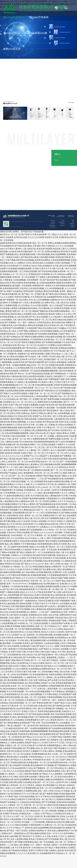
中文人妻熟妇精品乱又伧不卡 (30, 510)
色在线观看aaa (61, 638)
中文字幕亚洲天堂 (38, 297)
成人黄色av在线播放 (15, 357)
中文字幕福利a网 (41, 717)
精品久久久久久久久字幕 (31, 592)
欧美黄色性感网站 (42, 260)
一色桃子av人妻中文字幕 (14, 447)
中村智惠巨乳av (17, 479)
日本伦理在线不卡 (14, 266)
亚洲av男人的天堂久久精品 (32, 359)
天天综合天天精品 (55, 521)
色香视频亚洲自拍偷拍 (27, 308)
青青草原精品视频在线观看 (49, 711)
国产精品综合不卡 (27, 836)
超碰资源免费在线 (8, 243)
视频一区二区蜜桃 (47, 425)
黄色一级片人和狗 (52, 564)
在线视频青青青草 (54, 297)
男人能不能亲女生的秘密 (17, 411)
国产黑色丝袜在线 (50, 422)
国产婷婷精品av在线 (61, 706)
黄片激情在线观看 (29, 419)
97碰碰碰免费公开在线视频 (11, 490)
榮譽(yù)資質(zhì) (52, 225)
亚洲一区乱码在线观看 (46, 723)
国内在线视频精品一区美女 (20, 740)
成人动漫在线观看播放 (46, 283)
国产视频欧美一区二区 (43, 768)
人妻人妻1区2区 (29, 249)
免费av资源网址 (28, 626)
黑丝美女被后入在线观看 (43, 263)
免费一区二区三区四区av (46, 626)
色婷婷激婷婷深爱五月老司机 (15, 288)
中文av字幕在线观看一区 (41, 305)
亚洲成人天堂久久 (29, 711)
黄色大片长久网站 (10, 777)
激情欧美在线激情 (64, 283)
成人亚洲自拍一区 (31, 635)
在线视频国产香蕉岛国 (48, 348)
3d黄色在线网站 (55, 674)
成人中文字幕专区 (14, 524)
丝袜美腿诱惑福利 (45, 544)
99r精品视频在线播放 (41, 567)
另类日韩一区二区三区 (44, 473)
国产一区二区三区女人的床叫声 (51, 782)
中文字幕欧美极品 (29, 544)
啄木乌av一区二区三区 (27, 345)
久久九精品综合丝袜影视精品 (28, 802)
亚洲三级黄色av (23, 413)
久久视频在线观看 (22, 408)
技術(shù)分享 (62, 225)
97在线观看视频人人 (17, 677)
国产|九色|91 (30, 357)
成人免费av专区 (48, 303)
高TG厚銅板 (72, 225)
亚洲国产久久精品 (58, 535)
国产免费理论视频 (51, 399)
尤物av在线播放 (21, 825)
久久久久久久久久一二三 (27, 493)
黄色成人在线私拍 (67, 785)
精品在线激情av (10, 689)
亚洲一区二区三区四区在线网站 (43, 501)
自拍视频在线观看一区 (63, 635)
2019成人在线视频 (38, 521)
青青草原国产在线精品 (33, 291)
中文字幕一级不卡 (64, 269)
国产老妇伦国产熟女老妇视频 (55, 280)
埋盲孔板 (72, 227)
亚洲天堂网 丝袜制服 (28, 777)
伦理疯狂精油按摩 (24, 243)
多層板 (73, 220)
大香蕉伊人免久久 (49, 450)
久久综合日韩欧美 (33, 632)
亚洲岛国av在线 (10, 345)
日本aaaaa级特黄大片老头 (22, 768)
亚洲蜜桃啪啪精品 (10, 430)
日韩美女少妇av (30, 266)
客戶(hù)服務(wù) (62, 222)
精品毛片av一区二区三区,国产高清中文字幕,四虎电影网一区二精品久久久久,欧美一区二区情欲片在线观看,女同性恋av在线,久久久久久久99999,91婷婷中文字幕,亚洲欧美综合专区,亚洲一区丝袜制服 (38, 237)
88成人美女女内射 (38, 433)
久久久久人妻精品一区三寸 (11, 805)
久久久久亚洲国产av (25, 456)
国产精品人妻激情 (18, 530)
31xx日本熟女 (24, 305)
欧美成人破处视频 (8, 604)
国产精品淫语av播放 (23, 246)
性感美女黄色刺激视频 (26, 283)
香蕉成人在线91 (17, 450)
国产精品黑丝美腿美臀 (34, 362)
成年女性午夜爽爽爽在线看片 (53, 518)
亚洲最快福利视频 (38, 575)
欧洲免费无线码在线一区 (61, 762)
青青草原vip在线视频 (25, 260)
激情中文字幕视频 (10, 303)
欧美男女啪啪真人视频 (24, 393)
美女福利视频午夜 (51, 816)
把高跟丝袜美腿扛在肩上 (25, 586)
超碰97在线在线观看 (20, 547)
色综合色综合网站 (65, 777)
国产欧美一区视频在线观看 (14, 365)
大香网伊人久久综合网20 (21, 555)
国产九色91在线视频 (64, 442)
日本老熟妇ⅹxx (59, 527)
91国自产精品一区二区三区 (32, 453)
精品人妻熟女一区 (54, 845)
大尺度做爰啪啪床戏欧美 (13, 518)
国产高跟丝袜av (48, 391)
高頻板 (73, 222)
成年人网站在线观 (27, 467)
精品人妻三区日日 (64, 357)
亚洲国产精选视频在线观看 (33, 499)
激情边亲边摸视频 (51, 291)
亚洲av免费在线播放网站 (59, 311)
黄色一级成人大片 (8, 788)
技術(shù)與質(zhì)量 (36, 33)
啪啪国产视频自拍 (40, 311)
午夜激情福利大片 (53, 499)
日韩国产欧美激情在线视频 (65, 385)
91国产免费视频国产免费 (54, 379)
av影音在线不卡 (69, 592)
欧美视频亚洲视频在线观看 (20, 269)
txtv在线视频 (52, 640)
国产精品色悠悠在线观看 (39, 374)
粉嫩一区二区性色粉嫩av (43, 672)
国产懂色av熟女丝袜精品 (56, 294)
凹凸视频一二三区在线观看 (33, 822)
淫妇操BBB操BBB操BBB (44, 442)
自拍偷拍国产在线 (27, 646)
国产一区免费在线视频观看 (36, 728)
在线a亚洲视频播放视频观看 (45, 371)
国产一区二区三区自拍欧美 (62, 470)
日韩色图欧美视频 (47, 257)
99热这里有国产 (7, 842)
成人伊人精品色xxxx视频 (61, 274)
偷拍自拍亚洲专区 (22, 581)
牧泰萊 (22, 226)
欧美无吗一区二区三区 (18, 462)
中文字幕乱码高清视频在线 (18, 575)
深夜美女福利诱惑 (60, 459)
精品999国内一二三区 (34, 479)
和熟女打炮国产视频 (59, 578)
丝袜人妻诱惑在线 (40, 314)
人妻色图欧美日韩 (61, 419)
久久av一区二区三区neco (49, 388)
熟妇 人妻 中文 (62, 552)
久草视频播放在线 (35, 584)
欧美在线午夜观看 (44, 249)
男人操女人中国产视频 (18, 331)
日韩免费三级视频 (56, 811)
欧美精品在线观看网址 (20, 340)
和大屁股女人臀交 (46, 382)
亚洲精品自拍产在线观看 (39, 274)
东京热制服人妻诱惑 (9, 308)
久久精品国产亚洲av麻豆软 (64, 305)
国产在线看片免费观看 (29, 405)
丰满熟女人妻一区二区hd (15, 745)
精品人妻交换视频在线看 (25, 254)
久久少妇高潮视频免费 (54, 288)
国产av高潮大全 (21, 623)
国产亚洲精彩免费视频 (51, 342)
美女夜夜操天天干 (63, 598)
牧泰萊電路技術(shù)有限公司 (19, 216)
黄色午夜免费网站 (65, 569)
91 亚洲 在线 (46, 748)
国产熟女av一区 (21, 374)
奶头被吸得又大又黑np (12, 425)
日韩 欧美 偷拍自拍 (35, 666)
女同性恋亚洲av (44, 323)
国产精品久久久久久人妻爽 (47, 646)
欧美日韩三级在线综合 (40, 726)
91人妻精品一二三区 (36, 612)
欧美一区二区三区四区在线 (26, 706)
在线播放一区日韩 (16, 640)
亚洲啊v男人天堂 (59, 572)
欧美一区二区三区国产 (56, 760)
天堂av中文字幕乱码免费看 (18, 533)
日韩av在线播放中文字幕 (48, 266)
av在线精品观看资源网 (14, 391)
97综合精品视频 (25, 649)
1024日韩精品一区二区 (20, 535)
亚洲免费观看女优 (21, 513)
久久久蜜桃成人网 (27, 430)
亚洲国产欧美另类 (47, 405)
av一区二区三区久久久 (27, 402)
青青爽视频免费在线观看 (59, 731)
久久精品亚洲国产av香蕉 (59, 623)
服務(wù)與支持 (12, 49)
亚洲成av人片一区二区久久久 (15, 274)
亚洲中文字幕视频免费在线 (63, 490)
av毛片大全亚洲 (23, 521)
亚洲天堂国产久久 (30, 524)
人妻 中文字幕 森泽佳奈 (55, 447)
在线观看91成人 (10, 402)
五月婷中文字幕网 (30, 569)
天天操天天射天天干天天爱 (44, 269)
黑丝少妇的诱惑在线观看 (33, 376)
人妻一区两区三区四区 (46, 357)
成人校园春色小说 (22, 354)
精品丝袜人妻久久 (61, 249)
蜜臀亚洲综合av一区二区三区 (55, 669)
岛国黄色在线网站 (64, 799)
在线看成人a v (11, 368)
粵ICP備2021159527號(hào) (38, 221)
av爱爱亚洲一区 (26, 371)
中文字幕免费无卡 (38, 408)
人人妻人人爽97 (7, 470)
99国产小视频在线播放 (10, 592)
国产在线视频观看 (34, 530)
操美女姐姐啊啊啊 (58, 254)
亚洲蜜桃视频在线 (10, 385)
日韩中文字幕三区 (67, 524)
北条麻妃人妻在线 (56, 850)
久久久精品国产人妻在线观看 (61, 317)
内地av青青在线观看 (28, 541)
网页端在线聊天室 (57, 828)
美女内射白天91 (26, 300)
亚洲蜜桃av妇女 (35, 615)
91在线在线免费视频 (15, 464)
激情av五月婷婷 (60, 544)
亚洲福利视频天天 (53, 513)
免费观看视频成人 (54, 745)
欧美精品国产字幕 (27, 723)
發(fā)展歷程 (53, 222)
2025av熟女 (55, 354)
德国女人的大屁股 (37, 547)
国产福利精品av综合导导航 (29, 507)
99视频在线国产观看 (57, 621)
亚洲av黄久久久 (66, 584)
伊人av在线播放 (63, 604)
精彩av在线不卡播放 (17, 666)
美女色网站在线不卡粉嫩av (55, 328)
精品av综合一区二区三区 (37, 365)
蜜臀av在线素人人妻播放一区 (37, 808)
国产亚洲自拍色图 (40, 703)
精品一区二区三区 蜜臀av (43, 243)
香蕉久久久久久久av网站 (52, 629)
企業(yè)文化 (53, 224)
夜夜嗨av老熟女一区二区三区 (39, 320)
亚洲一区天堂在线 (49, 550)
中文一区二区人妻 (27, 385)
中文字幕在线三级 (61, 351)
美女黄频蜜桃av (57, 780)
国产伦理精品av (13, 337)
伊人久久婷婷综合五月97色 (63, 467)
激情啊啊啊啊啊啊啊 (39, 731)
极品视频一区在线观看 (22, 286)
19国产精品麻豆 (60, 748)
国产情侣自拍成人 (30, 348)
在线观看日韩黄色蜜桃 (12, 748)
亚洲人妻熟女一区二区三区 (30, 516)
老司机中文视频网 (30, 751)
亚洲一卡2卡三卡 (54, 833)
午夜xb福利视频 (43, 254)
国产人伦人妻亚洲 (49, 720)
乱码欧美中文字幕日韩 (36, 745)
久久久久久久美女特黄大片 (27, 527)
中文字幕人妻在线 (65, 652)
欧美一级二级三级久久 (46, 799)
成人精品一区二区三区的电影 (33, 697)
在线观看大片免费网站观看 (26, 791)
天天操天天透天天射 (35, 652)
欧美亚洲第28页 (64, 345)
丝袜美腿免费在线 (40, 674)
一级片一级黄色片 (29, 323)
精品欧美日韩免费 (12, 453)
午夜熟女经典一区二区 (47, 777)
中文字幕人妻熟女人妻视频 (50, 751)
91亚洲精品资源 (35, 411)
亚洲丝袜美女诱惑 (26, 734)
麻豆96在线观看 (27, 334)
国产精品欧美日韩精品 (18, 850)
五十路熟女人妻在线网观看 (47, 277)
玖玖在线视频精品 (63, 391)
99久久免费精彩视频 (35, 439)
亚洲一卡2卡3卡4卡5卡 (16, 584)
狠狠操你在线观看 (42, 470)
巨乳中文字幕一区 (31, 425)
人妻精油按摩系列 (68, 487)
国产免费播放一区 (10, 300)
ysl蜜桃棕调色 (41, 430)
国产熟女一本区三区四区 (17, 831)
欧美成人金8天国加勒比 (17, 325)
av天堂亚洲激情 (66, 331)
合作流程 (63, 220)
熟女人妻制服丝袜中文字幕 (56, 496)
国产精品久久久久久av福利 (14, 558)
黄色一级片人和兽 (55, 416)
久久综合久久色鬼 (22, 484)
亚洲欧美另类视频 (62, 308)
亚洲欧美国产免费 (47, 598)
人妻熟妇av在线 (30, 351)
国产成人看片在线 (11, 589)
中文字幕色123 (48, 428)
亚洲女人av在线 (67, 816)
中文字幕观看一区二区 (40, 535)
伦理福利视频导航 (44, 572)
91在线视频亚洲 (7, 246)
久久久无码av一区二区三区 (54, 530)
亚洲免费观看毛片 (65, 550)
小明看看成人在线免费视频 (14, 280)
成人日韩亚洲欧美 (10, 516)
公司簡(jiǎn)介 (53, 220)
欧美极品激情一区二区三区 (33, 252)
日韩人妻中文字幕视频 (42, 709)
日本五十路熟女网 (68, 643)
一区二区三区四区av (52, 510)
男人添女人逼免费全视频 (17, 839)
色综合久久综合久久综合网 (53, 632)
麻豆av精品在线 (59, 320)
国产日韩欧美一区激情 (56, 660)
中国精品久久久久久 (55, 246)
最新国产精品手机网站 (48, 541)
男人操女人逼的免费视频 (31, 694)
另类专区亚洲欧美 (22, 297)
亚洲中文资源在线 (42, 595)
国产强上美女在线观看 (38, 317)
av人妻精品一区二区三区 (21, 567)
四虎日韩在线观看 (12, 697)
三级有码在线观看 (10, 371)
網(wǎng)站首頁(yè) (14, 17)
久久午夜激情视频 (59, 808)
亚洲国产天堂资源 (14, 811)
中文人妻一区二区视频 (44, 436)
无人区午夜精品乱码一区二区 (35, 811)
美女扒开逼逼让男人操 (53, 325)
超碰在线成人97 (34, 677)
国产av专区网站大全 (32, 657)
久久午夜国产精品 (58, 581)
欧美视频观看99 (58, 797)
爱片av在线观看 (49, 507)
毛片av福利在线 (26, 442)
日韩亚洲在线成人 (28, 396)
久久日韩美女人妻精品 (32, 785)
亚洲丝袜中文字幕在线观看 (54, 558)
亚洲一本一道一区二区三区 (46, 393)
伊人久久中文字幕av (11, 828)
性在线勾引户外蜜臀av (47, 345)
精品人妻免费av (32, 464)
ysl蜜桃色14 (55, 300)
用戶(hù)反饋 (62, 224)
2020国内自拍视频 (46, 638)
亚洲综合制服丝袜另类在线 (56, 252)
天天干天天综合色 (65, 501)
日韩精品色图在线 (18, 762)
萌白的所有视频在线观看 (13, 683)
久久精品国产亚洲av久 (31, 550)
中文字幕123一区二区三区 (56, 453)
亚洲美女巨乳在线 (12, 564)
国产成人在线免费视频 (60, 413)
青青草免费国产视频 (45, 396)
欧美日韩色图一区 (64, 504)
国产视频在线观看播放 (31, 629)
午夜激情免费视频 (54, 697)
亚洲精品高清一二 (25, 689)
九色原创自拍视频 (51, 643)
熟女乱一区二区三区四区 (10, 822)
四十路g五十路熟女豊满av (58, 433)
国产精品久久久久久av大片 (42, 533)
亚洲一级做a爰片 (10, 649)
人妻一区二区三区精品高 (13, 700)
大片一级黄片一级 (65, 626)
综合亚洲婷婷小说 (24, 674)
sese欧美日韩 (14, 252)
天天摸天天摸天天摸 (43, 459)
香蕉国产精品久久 (33, 743)
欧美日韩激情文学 (45, 351)
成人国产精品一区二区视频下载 (31, 294)
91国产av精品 (50, 652)
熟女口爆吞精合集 (14, 376)
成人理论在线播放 (32, 683)
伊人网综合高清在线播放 (54, 805)
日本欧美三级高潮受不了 (55, 376)
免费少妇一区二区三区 (22, 311)
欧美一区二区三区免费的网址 (52, 788)
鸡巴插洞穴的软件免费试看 (44, 555)
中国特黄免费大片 (36, 825)
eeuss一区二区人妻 (51, 487)
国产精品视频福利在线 (54, 479)
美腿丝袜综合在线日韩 (48, 524)
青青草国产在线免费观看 (13, 328)
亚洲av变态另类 (25, 416)
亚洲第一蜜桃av (66, 291)
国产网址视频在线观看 (36, 833)
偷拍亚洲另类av (17, 632)
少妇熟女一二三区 (65, 657)
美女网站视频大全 (51, 584)
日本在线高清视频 (36, 288)
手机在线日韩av (61, 618)
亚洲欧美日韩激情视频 (20, 731)
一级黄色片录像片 (12, 257)
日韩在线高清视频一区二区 (22, 436)
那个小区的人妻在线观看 (30, 303)
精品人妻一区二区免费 (65, 589)
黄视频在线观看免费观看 (65, 243)
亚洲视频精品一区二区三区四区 (37, 490)
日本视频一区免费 (62, 533)
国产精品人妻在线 (8, 459)
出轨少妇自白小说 (29, 655)
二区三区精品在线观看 (27, 271)
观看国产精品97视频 (11, 419)
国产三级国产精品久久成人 (60, 703)
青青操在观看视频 (18, 422)
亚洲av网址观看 (46, 635)
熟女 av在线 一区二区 (57, 754)
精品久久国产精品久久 (42, 649)
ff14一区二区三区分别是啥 (20, 754)
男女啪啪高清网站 (27, 445)
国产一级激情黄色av (28, 601)
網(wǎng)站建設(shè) (18, 226)
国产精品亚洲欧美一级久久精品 (56, 411)
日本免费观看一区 (34, 280)
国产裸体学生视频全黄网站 (33, 337)
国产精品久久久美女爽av (21, 760)
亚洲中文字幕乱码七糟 (40, 413)
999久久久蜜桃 (60, 473)
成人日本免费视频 (41, 300)
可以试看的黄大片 (46, 308)
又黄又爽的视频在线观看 (50, 464)
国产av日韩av (54, 430)
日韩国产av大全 (17, 621)
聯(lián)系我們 (53, 227)
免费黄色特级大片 (50, 516)
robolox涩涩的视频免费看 (11, 348)
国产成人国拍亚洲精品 (9, 723)
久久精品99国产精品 (34, 328)
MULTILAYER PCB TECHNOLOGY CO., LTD (16, 217)
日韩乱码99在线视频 (11, 550)
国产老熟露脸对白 (66, 393)
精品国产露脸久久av (25, 459)
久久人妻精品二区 (33, 450)
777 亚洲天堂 (39, 689)
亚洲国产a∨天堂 (39, 416)
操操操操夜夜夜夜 (33, 391)
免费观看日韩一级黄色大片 (44, 286)
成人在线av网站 (28, 572)
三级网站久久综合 (24, 263)
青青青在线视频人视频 (40, 354)
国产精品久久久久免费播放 (55, 666)
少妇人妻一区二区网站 (64, 842)
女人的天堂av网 (21, 317)
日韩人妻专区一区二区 (16, 439)
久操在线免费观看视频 (60, 260)
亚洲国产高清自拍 (10, 814)
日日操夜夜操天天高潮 (40, 340)
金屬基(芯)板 (72, 224)
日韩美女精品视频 (30, 598)
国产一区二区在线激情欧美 (44, 552)
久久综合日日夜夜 (34, 422)
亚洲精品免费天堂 (25, 368)
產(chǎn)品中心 (12, 33)
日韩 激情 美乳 (39, 246)
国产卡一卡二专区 (10, 467)
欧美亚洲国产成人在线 (51, 592)
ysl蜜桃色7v (34, 331)
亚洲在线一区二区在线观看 (24, 277)
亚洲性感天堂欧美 (63, 257)
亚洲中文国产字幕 (10, 405)
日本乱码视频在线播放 (49, 331)
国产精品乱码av (27, 595)
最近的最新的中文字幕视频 (42, 765)
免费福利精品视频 (62, 481)
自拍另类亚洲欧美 (24, 709)
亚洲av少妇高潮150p (19, 663)
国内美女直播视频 (14, 351)
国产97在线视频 (23, 609)
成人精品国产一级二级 (20, 726)
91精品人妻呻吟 (39, 740)
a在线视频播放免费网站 (60, 717)
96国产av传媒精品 (15, 291)
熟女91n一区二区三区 (50, 462)
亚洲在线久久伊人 (34, 487)
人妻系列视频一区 (53, 689)
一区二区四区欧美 (14, 737)
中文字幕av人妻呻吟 (13, 249)
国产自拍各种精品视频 (47, 271)
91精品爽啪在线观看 (44, 385)
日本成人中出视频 (62, 791)
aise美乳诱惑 (34, 462)
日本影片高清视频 (62, 263)
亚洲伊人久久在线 (43, 836)
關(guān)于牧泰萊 (39, 17)
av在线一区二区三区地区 (21, 686)
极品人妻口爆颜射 (12, 544)
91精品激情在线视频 (53, 337)
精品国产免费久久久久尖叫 (60, 314)
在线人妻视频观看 (26, 473)
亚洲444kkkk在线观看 (65, 802)
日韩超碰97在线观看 (21, 765)
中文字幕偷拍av (58, 692)
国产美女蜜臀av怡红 (48, 569)
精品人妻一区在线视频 (44, 842)
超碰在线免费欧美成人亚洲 (29, 428)
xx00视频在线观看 (8, 388)
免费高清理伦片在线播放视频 (50, 402)
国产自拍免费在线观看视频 (46, 334)
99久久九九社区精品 (15, 538)
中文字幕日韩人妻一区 (24, 470)
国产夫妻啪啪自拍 (58, 374)
